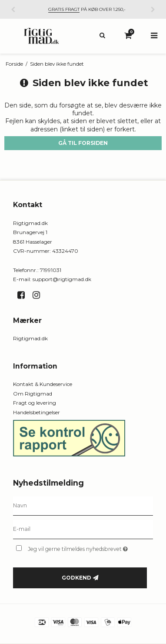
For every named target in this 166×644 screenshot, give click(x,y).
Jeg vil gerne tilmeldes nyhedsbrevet (82, 547)
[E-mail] (83, 529)
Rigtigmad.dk (30, 338)
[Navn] (83, 506)
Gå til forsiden (83, 143)
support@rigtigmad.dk (62, 279)
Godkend (76, 578)
